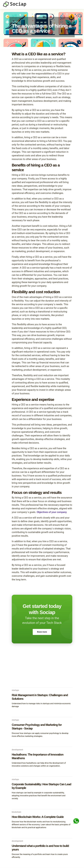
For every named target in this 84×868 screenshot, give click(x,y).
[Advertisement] (42, 668)
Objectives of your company (51, 512)
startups (15, 22)
